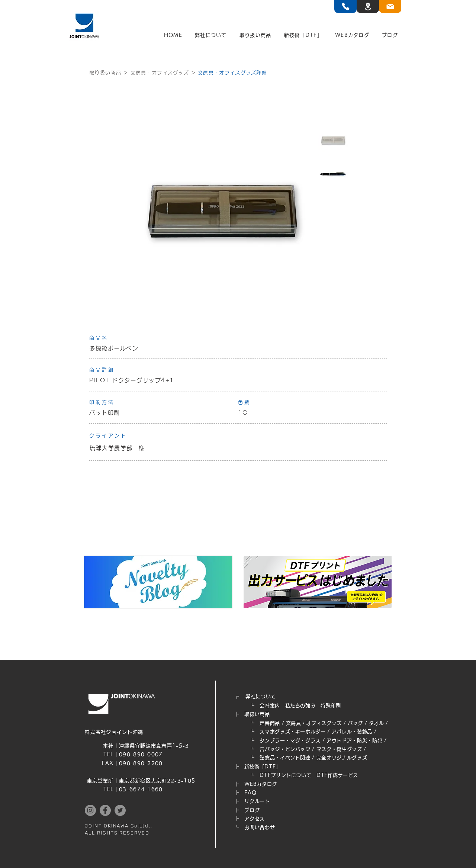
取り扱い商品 (105, 73)
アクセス (255, 819)
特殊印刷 (331, 706)
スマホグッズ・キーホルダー (292, 732)
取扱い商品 (257, 714)
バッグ (355, 723)
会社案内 (270, 706)
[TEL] (345, 7)
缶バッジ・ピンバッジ (285, 749)
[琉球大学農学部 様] (238, 448)
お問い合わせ (260, 827)
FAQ (250, 793)
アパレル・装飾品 (352, 732)
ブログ (252, 810)
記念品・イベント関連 (285, 758)
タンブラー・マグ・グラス (290, 741)
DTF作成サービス (337, 775)
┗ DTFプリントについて (275, 775)
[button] (211, 35)
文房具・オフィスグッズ (160, 73)
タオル (377, 723)
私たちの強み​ (300, 706)
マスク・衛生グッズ (339, 749)
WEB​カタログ (261, 784)
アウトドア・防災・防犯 (354, 741)
